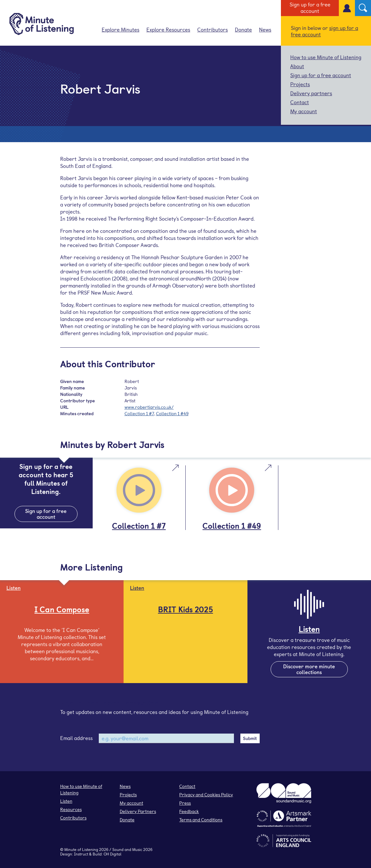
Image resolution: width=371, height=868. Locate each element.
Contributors (213, 29)
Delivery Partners (138, 811)
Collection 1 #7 (139, 413)
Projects (300, 84)
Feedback (189, 811)
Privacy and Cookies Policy (206, 795)
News (265, 29)
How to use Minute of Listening (326, 57)
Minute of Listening (81, 849)
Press (185, 803)
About (297, 66)
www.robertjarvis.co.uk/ (149, 407)
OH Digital (112, 854)
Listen (66, 801)
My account (304, 111)
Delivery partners (311, 93)
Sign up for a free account (310, 7)
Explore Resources (168, 29)
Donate (243, 29)
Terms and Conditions (201, 820)
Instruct (81, 854)
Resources (71, 809)
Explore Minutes (121, 29)
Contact (300, 102)
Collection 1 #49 (172, 413)
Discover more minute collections (309, 669)
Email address (76, 738)
